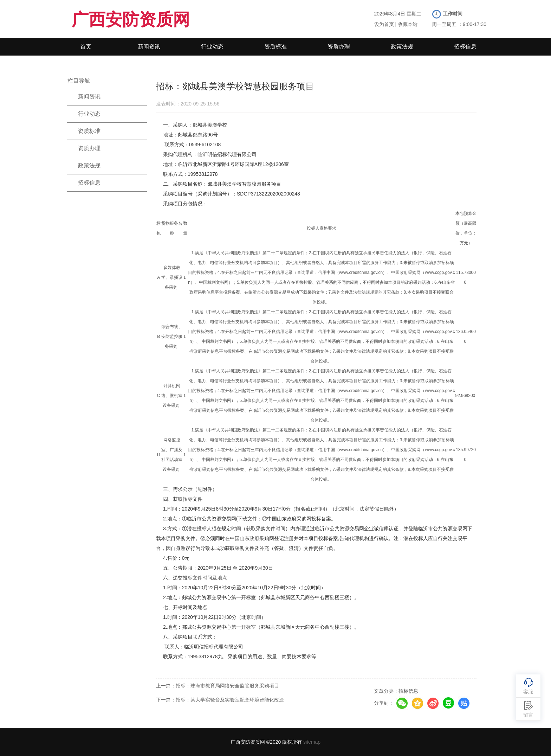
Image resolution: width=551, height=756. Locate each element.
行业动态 (212, 47)
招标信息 (465, 47)
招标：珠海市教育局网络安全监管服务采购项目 (227, 686)
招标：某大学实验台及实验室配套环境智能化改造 (230, 700)
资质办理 (339, 47)
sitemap (312, 742)
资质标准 (275, 47)
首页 (86, 47)
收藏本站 (408, 24)
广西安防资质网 (131, 20)
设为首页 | (385, 24)
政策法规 (402, 47)
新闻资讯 (149, 47)
